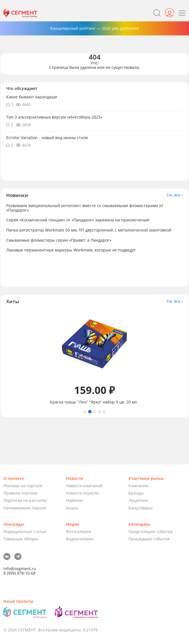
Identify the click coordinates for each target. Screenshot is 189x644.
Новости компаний (84, 486)
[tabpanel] (94, 357)
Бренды (136, 493)
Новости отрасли (82, 493)
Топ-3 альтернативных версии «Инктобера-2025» (54, 117)
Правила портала (20, 493)
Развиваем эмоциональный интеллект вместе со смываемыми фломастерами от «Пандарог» (85, 208)
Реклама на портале (23, 486)
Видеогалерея (80, 539)
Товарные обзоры (21, 539)
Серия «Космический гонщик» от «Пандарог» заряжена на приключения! (78, 220)
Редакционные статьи (25, 531)
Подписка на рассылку (25, 500)
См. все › (175, 195)
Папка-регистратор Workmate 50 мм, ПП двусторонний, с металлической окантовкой (89, 230)
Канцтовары (141, 508)
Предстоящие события (151, 531)
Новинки (74, 500)
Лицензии (138, 500)
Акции (72, 508)
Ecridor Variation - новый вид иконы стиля (47, 138)
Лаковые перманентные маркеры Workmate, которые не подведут (71, 250)
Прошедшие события (149, 539)
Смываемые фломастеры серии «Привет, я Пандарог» (59, 240)
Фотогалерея (78, 531)
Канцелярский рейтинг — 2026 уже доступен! (94, 28)
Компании (138, 486)
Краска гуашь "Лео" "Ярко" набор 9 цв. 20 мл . (94, 402)
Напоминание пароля (25, 508)
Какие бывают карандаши (32, 97)
